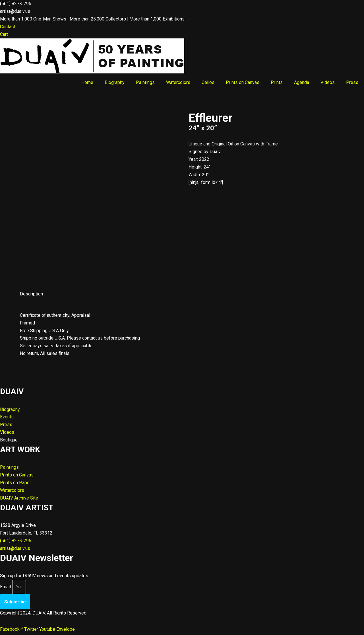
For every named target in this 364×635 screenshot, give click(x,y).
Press (352, 82)
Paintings (145, 82)
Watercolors (178, 82)
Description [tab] (31, 294)
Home (87, 82)
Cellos (208, 82)
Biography (115, 82)
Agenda (302, 82)
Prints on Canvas (243, 82)
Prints (277, 82)
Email (5, 588)
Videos (328, 82)
